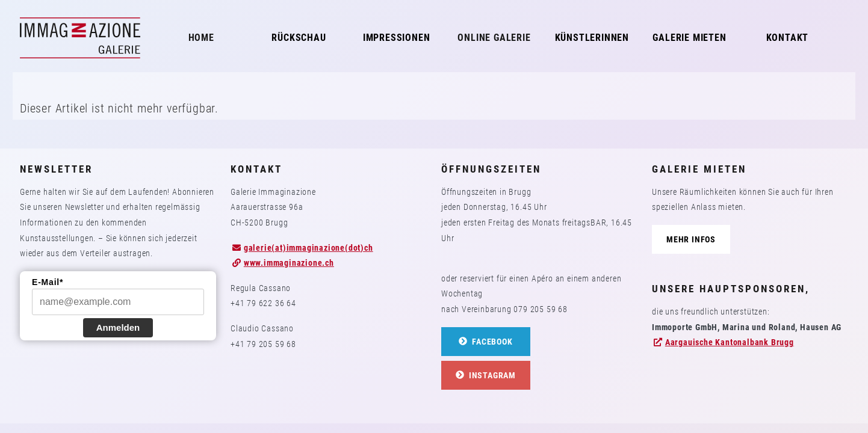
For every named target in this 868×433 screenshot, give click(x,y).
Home (201, 38)
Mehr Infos (691, 239)
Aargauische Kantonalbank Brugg (730, 342)
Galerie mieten (689, 38)
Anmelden (118, 327)
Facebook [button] (485, 342)
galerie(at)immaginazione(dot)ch (308, 248)
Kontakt (788, 38)
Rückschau (299, 38)
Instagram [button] (486, 375)
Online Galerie (494, 38)
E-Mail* (48, 282)
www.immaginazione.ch (289, 263)
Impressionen (397, 38)
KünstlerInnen (592, 38)
